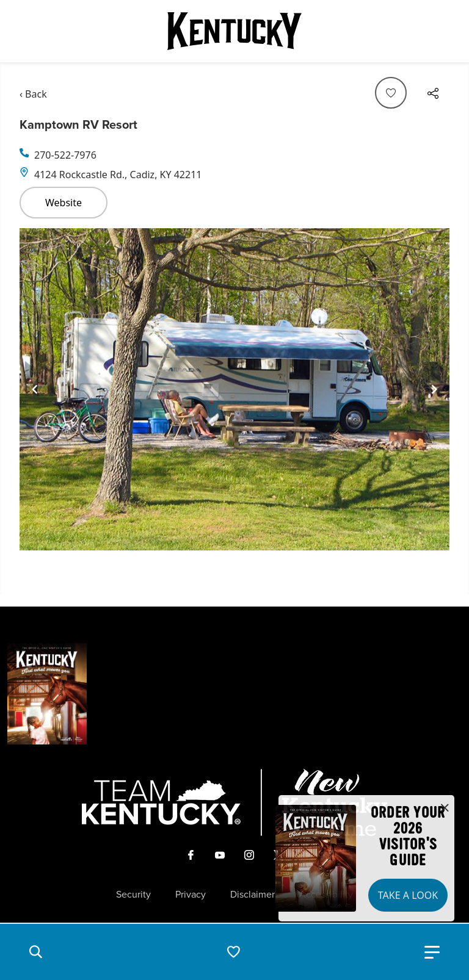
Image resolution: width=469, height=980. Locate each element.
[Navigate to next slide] (434, 389)
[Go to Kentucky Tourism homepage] (234, 31)
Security (133, 895)
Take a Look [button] (408, 895)
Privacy (191, 895)
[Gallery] (234, 389)
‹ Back (33, 94)
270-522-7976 (65, 155)
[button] (35, 952)
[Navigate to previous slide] (35, 389)
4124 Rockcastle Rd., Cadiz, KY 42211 (118, 175)
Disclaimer (253, 895)
